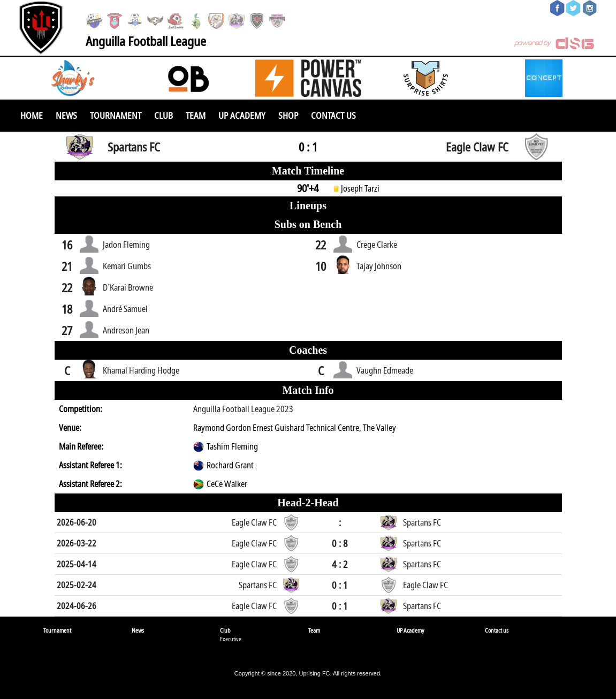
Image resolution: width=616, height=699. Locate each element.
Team (196, 115)
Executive (231, 639)
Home (32, 115)
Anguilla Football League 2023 (243, 409)
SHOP (288, 115)
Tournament (116, 115)
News (66, 115)
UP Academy (242, 115)
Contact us (333, 115)
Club (163, 115)
